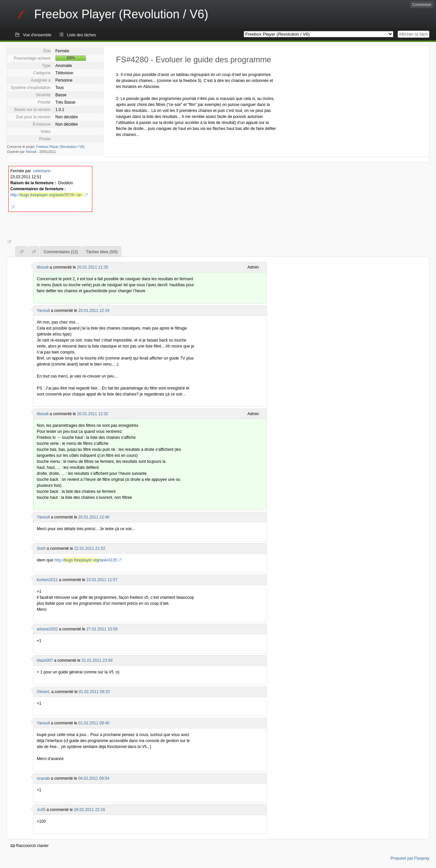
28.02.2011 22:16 (89, 810)
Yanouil (31, 152)
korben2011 (47, 580)
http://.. (47, 195)
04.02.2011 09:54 (93, 778)
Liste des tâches (81, 35)
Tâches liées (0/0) (102, 252)
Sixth (41, 548)
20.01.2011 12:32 (92, 414)
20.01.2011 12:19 (94, 311)
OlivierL (43, 692)
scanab (43, 778)
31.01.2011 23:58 (97, 660)
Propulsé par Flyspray (410, 858)
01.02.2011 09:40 (94, 723)
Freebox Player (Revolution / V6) (60, 147)
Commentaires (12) (61, 252)
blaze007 (45, 660)
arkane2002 (47, 629)
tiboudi (42, 267)
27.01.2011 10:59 (102, 629)
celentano (42, 171)
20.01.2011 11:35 (92, 267)
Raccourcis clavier (30, 846)
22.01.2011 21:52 (89, 548)
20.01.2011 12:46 (94, 517)
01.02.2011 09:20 (94, 692)
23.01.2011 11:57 (102, 580)
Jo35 (41, 810)
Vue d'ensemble (37, 35)
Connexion (422, 5)
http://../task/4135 (86, 560)
